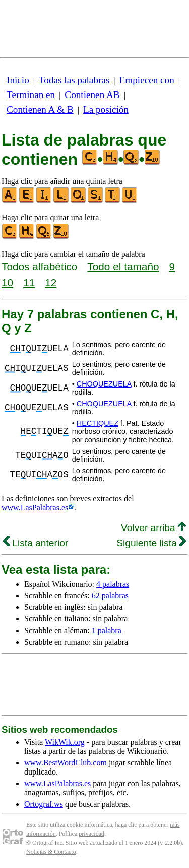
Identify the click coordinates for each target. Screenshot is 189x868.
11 (29, 283)
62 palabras (110, 595)
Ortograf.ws (44, 804)
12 (51, 283)
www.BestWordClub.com (66, 763)
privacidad (91, 834)
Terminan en (31, 95)
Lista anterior (36, 543)
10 (7, 283)
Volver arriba (153, 528)
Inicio (18, 80)
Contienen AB (92, 95)
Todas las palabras (74, 80)
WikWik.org (65, 742)
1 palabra (107, 630)
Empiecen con (147, 80)
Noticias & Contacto (51, 852)
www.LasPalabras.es (35, 508)
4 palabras (113, 584)
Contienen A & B (40, 109)
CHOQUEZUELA (104, 384)
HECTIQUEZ (98, 423)
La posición (106, 109)
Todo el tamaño (123, 267)
